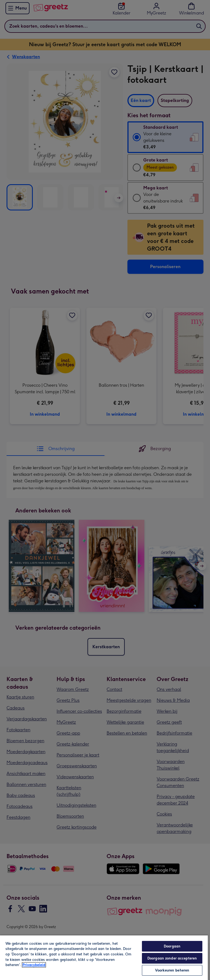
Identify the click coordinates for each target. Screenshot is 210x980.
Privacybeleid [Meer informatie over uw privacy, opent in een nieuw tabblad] (34, 965)
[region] (104, 957)
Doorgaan (172, 946)
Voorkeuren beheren (172, 970)
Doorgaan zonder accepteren (172, 958)
